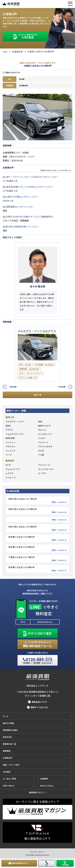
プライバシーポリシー (37, 852)
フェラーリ (43, 442)
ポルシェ (42, 430)
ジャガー (42, 438)
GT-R (8, 465)
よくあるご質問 (19, 779)
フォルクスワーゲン (15, 434)
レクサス (10, 473)
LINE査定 (37, 772)
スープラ (42, 473)
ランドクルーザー (46, 469)
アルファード (44, 465)
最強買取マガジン (38, 793)
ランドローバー (45, 434)
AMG (40, 421)
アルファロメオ (45, 446)
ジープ (9, 455)
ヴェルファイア (13, 469)
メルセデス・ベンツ (15, 421)
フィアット (11, 451)
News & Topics (56, 786)
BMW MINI (10, 438)
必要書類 (56, 779)
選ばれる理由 (37, 723)
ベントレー (11, 442)
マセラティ (11, 446)
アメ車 (41, 455)
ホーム (37, 716)
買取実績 (37, 751)
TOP (5, 51)
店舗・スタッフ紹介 (37, 765)
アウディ (10, 430)
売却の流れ (37, 737)
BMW (8, 426)
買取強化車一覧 (37, 744)
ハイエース (11, 477)
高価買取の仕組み (37, 730)
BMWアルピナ (44, 426)
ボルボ (41, 451)
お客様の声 (17, 51)
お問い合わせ (19, 786)
